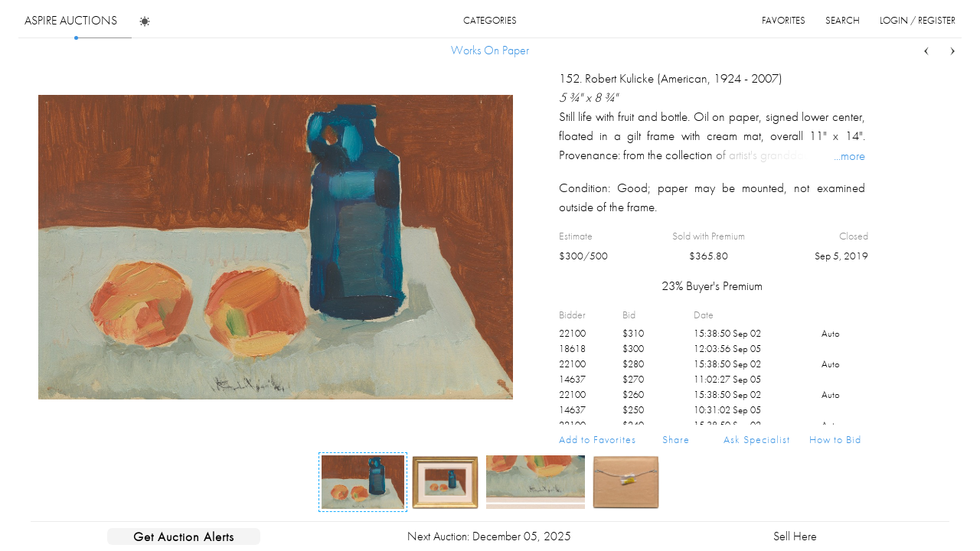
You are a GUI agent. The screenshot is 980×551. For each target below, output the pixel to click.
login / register (918, 20)
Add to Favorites (598, 439)
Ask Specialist (757, 439)
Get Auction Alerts (184, 536)
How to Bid (835, 439)
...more (849, 155)
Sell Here (795, 536)
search (843, 20)
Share (676, 439)
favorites (784, 20)
